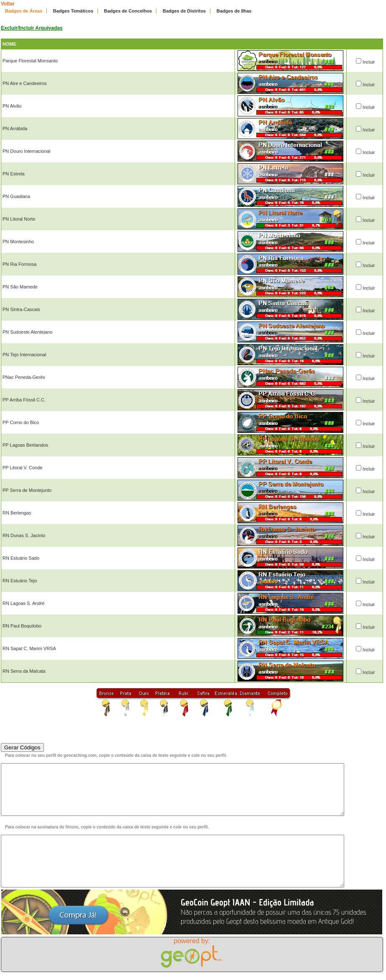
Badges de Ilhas (234, 11)
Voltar (8, 4)
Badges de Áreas (24, 11)
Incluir (369, 62)
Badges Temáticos (73, 11)
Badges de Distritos (184, 11)
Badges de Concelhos (128, 11)
